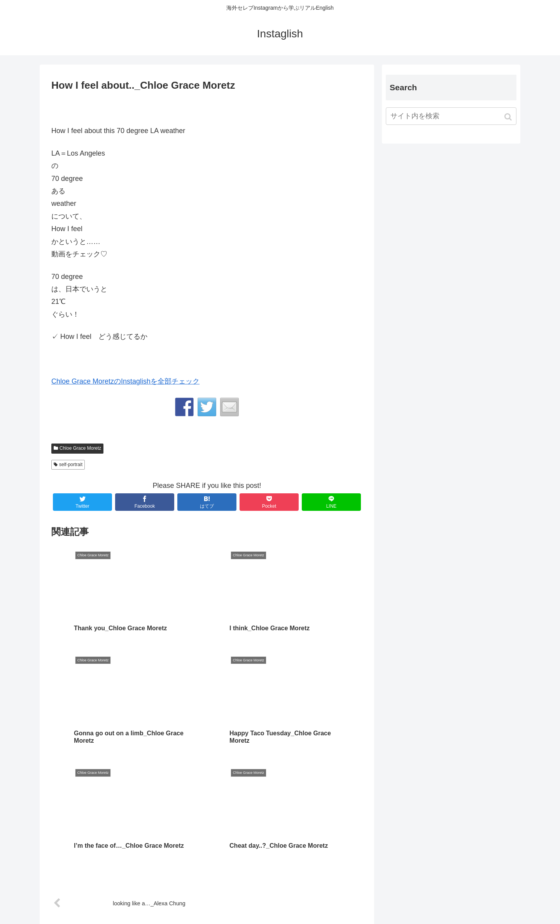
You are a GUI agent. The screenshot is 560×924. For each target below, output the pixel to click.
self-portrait (71, 465)
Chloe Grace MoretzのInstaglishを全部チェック (125, 381)
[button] (509, 117)
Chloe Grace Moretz (80, 448)
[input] (451, 116)
